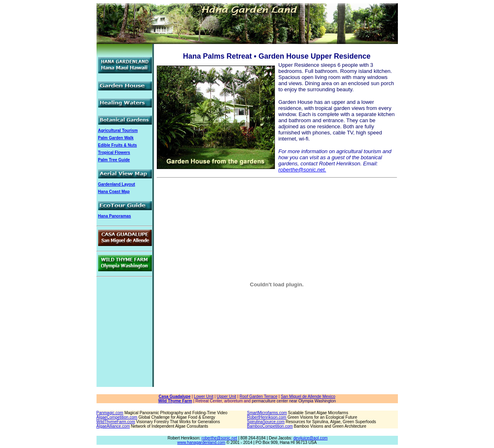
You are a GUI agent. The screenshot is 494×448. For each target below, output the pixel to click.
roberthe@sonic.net (219, 438)
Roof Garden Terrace (258, 396)
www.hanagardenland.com (201, 443)
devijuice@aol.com (310, 438)
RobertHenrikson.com (267, 417)
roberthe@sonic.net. (302, 170)
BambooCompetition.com (270, 426)
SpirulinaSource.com (266, 422)
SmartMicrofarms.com (267, 413)
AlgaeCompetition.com (117, 417)
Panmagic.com (110, 413)
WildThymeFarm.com (116, 422)
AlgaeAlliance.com (113, 426)
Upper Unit (226, 396)
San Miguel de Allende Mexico (308, 396)
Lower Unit (204, 396)
